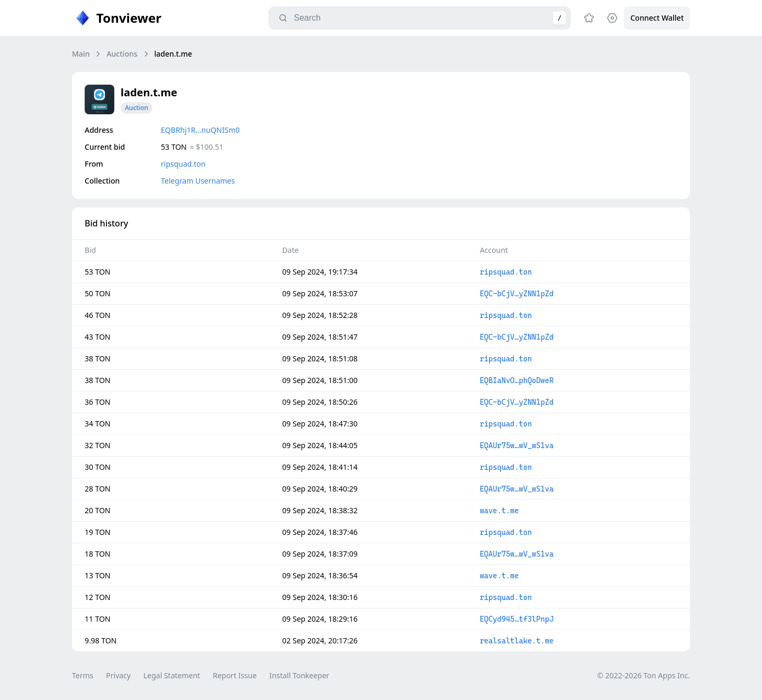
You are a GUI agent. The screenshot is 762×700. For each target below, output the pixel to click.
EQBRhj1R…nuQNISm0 (200, 130)
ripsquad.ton (183, 164)
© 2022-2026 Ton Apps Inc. (644, 675)
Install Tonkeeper (299, 675)
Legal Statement (172, 675)
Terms (83, 675)
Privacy (118, 675)
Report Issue (235, 675)
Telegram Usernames (198, 181)
